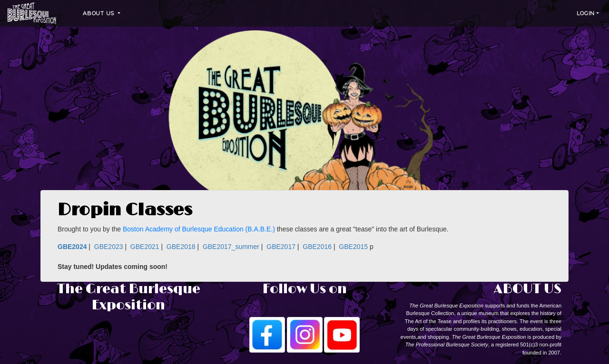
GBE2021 (145, 247)
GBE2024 (72, 247)
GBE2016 (317, 247)
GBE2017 (281, 247)
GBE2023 (109, 247)
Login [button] (586, 13)
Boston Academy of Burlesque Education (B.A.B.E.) (199, 229)
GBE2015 (353, 247)
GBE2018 (181, 247)
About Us (99, 13)
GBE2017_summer (231, 247)
